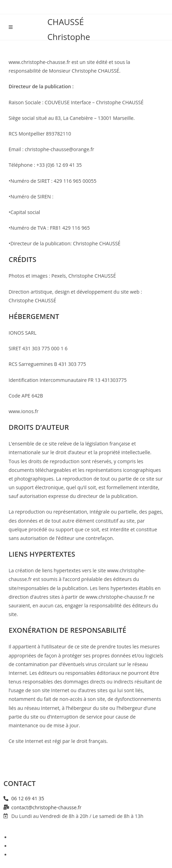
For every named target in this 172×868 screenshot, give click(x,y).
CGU (15, 855)
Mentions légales (30, 837)
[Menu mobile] (11, 27)
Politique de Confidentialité (41, 846)
